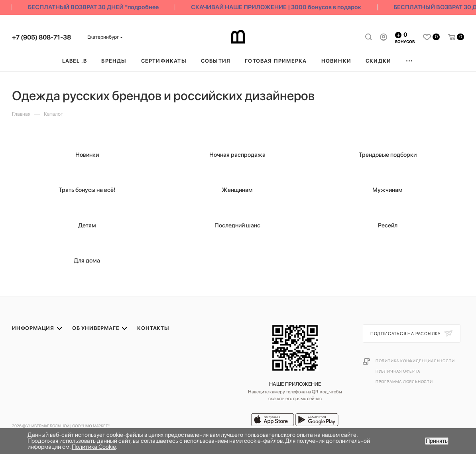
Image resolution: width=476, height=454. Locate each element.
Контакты (153, 328)
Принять (437, 441)
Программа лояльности (404, 381)
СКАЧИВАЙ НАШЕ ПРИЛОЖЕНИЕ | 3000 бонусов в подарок (278, 7)
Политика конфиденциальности (415, 361)
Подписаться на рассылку (406, 334)
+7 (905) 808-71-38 (41, 37)
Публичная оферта (398, 371)
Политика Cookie (94, 447)
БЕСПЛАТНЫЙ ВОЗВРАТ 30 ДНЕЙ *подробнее (96, 7)
